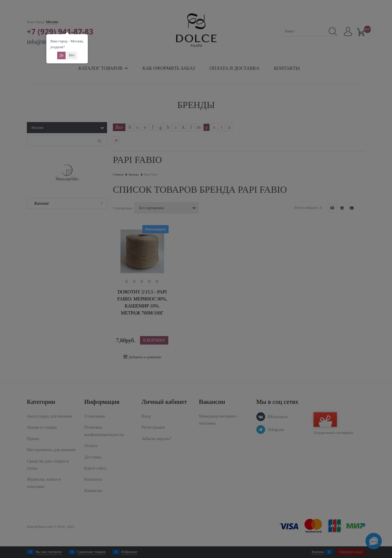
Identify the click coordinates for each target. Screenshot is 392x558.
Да (62, 55)
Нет (72, 55)
